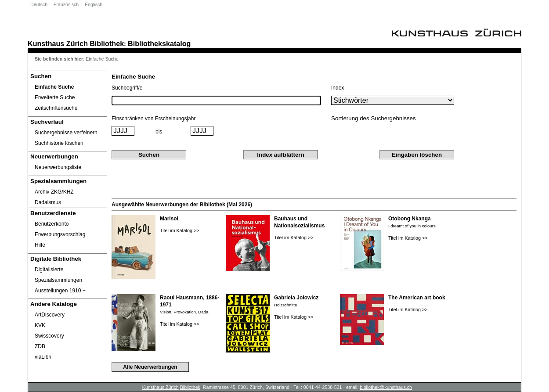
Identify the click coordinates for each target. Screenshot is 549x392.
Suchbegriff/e (127, 88)
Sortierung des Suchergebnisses (374, 118)
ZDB (40, 346)
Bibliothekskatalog (159, 43)
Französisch (66, 4)
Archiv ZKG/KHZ (54, 192)
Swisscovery (49, 336)
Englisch (94, 4)
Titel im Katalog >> (180, 230)
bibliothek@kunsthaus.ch (386, 387)
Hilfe (40, 245)
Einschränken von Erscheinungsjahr (154, 119)
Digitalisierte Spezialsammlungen (58, 275)
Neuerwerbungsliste (58, 167)
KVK (40, 325)
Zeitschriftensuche (56, 108)
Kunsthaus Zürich (58, 43)
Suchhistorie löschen (59, 143)
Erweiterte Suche (55, 97)
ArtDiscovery (50, 315)
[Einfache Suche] (68, 87)
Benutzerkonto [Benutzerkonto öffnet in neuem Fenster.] (52, 224)
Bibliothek (107, 43)
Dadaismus (48, 202)
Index (338, 88)
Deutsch (39, 4)
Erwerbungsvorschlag (60, 234)
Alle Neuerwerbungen (150, 367)
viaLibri (43, 357)
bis (159, 132)
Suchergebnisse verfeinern (66, 133)
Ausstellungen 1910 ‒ (60, 291)
